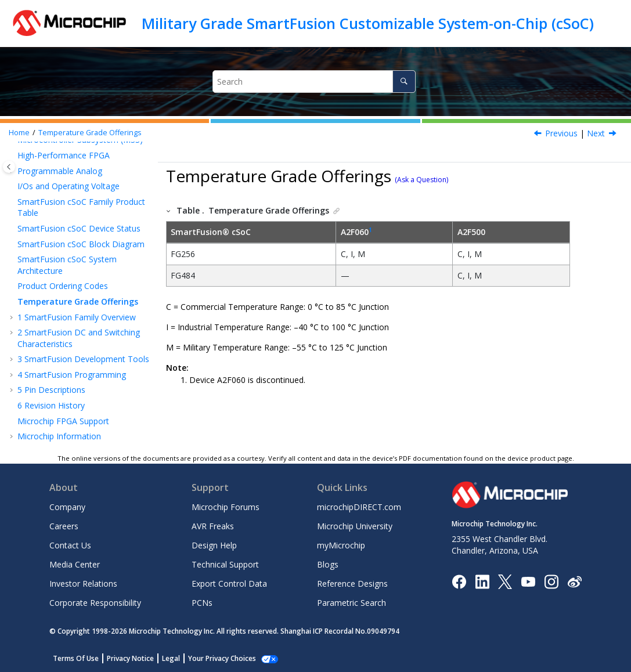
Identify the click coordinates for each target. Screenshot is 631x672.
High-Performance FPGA (64, 155)
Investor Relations (83, 584)
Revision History (51, 405)
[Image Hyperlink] (528, 581)
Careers (64, 526)
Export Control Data (229, 584)
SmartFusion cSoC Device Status (79, 228)
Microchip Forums (226, 507)
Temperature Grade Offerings (90, 133)
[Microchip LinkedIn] (482, 581)
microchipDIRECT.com (359, 507)
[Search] (404, 82)
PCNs (202, 603)
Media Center (75, 564)
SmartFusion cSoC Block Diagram (81, 244)
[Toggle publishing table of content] (9, 167)
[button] (13, 156)
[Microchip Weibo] (574, 581)
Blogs (328, 564)
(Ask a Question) (421, 180)
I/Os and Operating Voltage (68, 186)
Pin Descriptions (51, 390)
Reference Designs (352, 584)
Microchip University (355, 526)
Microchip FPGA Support (63, 421)
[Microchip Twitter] (505, 581)
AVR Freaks (213, 526)
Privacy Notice (130, 658)
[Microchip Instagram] (551, 581)
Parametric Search (351, 603)
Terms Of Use (76, 658)
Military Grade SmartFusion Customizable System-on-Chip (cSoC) (368, 23)
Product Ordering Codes (63, 286)
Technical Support (225, 564)
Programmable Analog (60, 171)
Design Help (214, 545)
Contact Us (70, 545)
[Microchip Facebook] (459, 581)
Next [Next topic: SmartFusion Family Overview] (596, 133)
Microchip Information (59, 436)
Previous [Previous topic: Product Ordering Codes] (561, 133)
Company (67, 507)
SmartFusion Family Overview (77, 317)
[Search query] (314, 82)
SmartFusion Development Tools (83, 359)
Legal (171, 658)
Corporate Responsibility (95, 603)
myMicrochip (341, 545)
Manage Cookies (216, 658)
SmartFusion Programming (72, 375)
